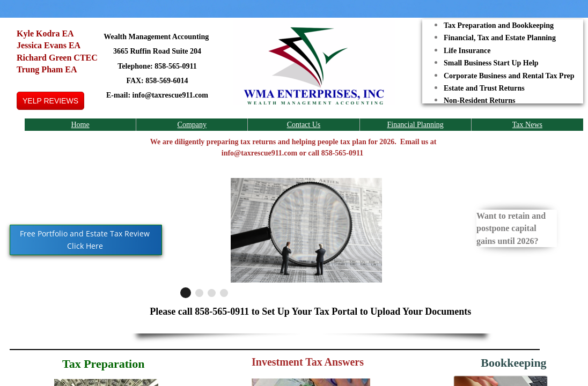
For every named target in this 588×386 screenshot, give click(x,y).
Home (80, 125)
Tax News (527, 125)
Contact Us (304, 125)
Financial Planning (415, 125)
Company (192, 125)
